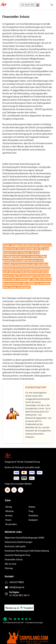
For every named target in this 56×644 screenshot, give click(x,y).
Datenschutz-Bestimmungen (19, 542)
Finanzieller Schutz (14, 560)
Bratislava (33, 516)
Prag (31, 511)
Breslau (9, 516)
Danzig (9, 507)
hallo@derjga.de (17, 587)
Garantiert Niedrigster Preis (18, 555)
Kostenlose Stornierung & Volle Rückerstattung (27, 551)
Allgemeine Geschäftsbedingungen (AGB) (24, 538)
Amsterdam (11, 524)
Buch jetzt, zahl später (15, 546)
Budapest (33, 520)
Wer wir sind (10, 564)
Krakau (32, 507)
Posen (8, 520)
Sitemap (9, 568)
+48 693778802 (17, 582)
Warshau (10, 511)
